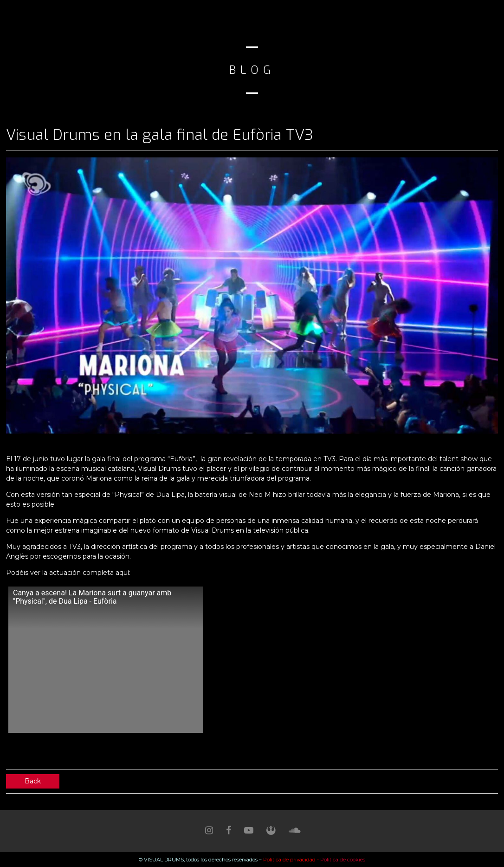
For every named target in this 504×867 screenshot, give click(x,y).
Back (33, 781)
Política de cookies (343, 860)
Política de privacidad (290, 860)
